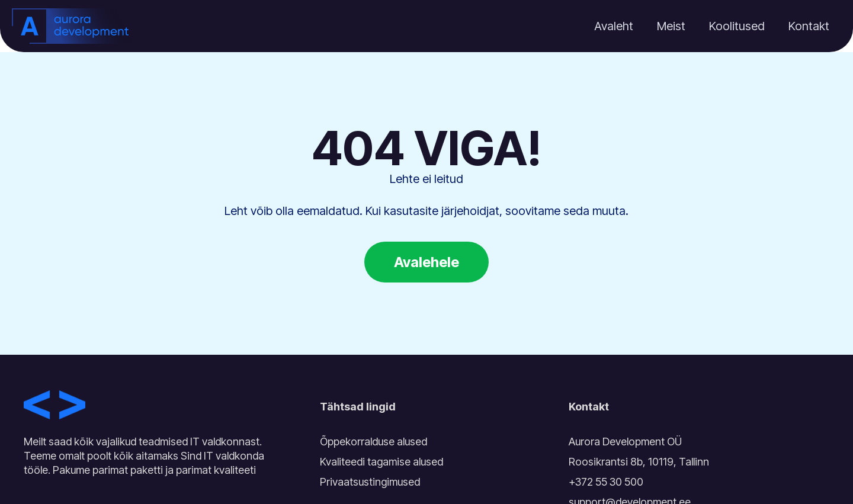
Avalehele (426, 262)
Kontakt (809, 26)
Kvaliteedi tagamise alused (381, 462)
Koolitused (737, 26)
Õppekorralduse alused (373, 442)
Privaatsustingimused (370, 482)
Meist (671, 26)
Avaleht (614, 26)
